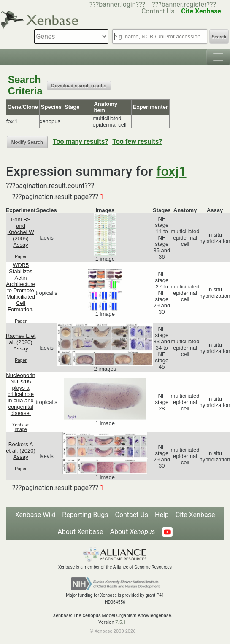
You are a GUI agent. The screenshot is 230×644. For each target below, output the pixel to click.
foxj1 (171, 171)
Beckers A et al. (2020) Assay (20, 451)
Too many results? (80, 141)
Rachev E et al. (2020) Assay (21, 342)
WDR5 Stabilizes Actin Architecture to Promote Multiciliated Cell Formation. (20, 287)
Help (162, 515)
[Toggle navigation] (218, 57)
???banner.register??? (184, 4)
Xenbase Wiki (35, 515)
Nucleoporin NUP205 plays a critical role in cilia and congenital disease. (20, 394)
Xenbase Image (21, 427)
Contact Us (131, 515)
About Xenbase (80, 532)
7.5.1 (120, 622)
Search (219, 37)
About (133, 532)
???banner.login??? (118, 4)
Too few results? (137, 141)
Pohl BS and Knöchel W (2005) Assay (21, 232)
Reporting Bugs (85, 515)
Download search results (79, 86)
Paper (21, 257)
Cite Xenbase (195, 515)
